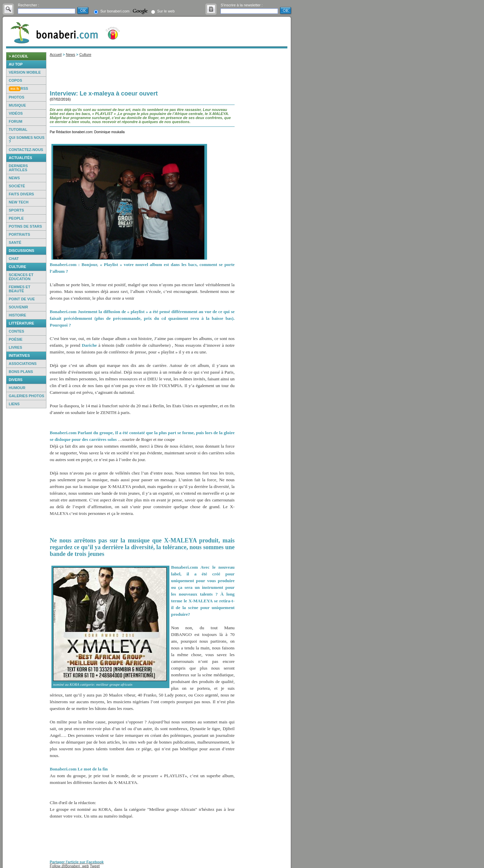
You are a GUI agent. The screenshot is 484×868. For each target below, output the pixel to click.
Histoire (17, 315)
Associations (23, 364)
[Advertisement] (26, 513)
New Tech (19, 202)
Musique (17, 105)
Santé (15, 242)
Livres (15, 347)
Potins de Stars (25, 226)
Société (17, 186)
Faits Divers (21, 194)
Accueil (56, 54)
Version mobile (25, 72)
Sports (16, 210)
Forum (15, 121)
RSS (24, 88)
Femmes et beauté (19, 289)
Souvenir (18, 307)
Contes (16, 331)
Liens (14, 404)
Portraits (19, 234)
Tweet (95, 866)
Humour (17, 388)
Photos (16, 97)
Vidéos (16, 113)
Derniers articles (18, 168)
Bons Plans (21, 372)
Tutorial (18, 129)
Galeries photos (27, 396)
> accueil (18, 56)
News (14, 178)
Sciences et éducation (21, 277)
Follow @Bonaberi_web (69, 866)
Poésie (16, 339)
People (16, 218)
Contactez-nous (26, 150)
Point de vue (22, 299)
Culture (85, 54)
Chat (14, 259)
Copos (15, 80)
